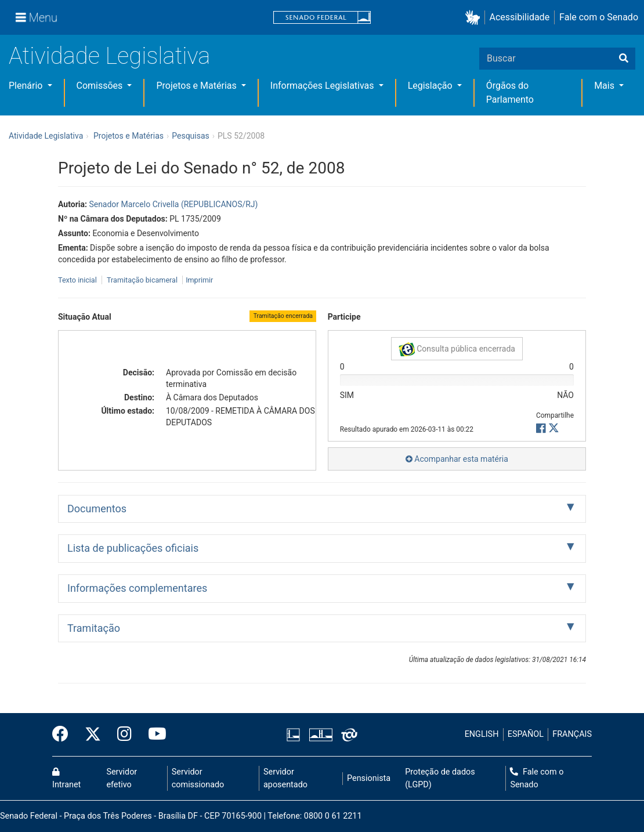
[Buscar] (624, 59)
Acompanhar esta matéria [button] (457, 459)
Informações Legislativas (323, 86)
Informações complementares (137, 588)
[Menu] (37, 17)
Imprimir (199, 280)
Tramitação (94, 628)
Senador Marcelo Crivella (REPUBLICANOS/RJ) (173, 204)
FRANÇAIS (572, 734)
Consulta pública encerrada (457, 349)
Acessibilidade (520, 17)
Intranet (66, 779)
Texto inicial (78, 280)
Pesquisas (191, 136)
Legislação (431, 86)
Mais (605, 86)
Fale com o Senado (599, 17)
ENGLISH (482, 734)
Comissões (101, 86)
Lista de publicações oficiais (133, 548)
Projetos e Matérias (197, 86)
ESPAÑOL (526, 734)
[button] (475, 18)
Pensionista (369, 778)
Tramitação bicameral (142, 280)
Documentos (97, 509)
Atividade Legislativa (109, 56)
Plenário (27, 86)
